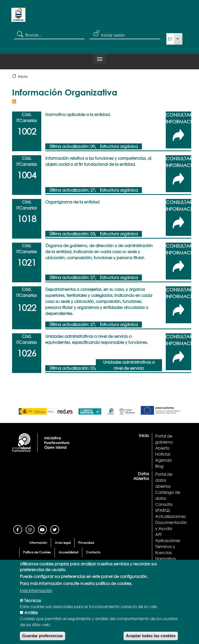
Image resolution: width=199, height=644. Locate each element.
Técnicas (33, 608)
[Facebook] (18, 529)
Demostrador (168, 565)
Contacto (93, 552)
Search (20, 34)
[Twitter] (55, 529)
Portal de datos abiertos (164, 480)
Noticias (163, 454)
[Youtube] (42, 529)
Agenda (163, 460)
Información (38, 543)
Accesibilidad (68, 552)
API (158, 534)
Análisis (31, 620)
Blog (159, 466)
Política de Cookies (37, 552)
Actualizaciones (170, 516)
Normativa (165, 558)
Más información (36, 598)
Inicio (23, 76)
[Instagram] (30, 529)
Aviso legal (63, 543)
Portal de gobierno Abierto (164, 442)
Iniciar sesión (113, 35)
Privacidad (86, 543)
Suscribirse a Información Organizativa (14, 101)
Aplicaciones (168, 540)
